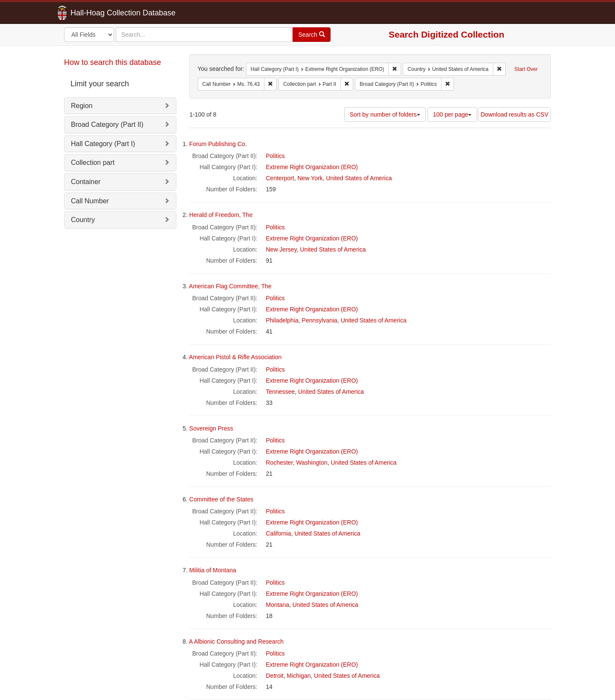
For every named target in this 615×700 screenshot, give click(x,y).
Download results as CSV (514, 114)
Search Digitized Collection (447, 34)
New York (310, 178)
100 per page (452, 114)
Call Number (90, 201)
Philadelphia (282, 320)
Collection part (93, 163)
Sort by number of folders (385, 114)
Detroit (275, 676)
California (279, 533)
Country (83, 220)
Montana (278, 605)
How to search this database (113, 62)
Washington (312, 463)
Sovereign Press (211, 428)
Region (82, 106)
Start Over (526, 69)
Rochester (280, 463)
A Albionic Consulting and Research (236, 641)
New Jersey (281, 249)
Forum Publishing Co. (218, 144)
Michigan (299, 676)
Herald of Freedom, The (221, 215)
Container (86, 182)
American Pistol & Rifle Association (235, 357)
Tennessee (281, 392)
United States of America (359, 178)
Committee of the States (221, 499)
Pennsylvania (320, 320)
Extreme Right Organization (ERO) (312, 167)
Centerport (280, 178)
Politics (275, 156)
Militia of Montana (213, 570)
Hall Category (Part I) (103, 144)
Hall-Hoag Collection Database (96, 13)
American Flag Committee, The (230, 286)
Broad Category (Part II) (107, 124)
